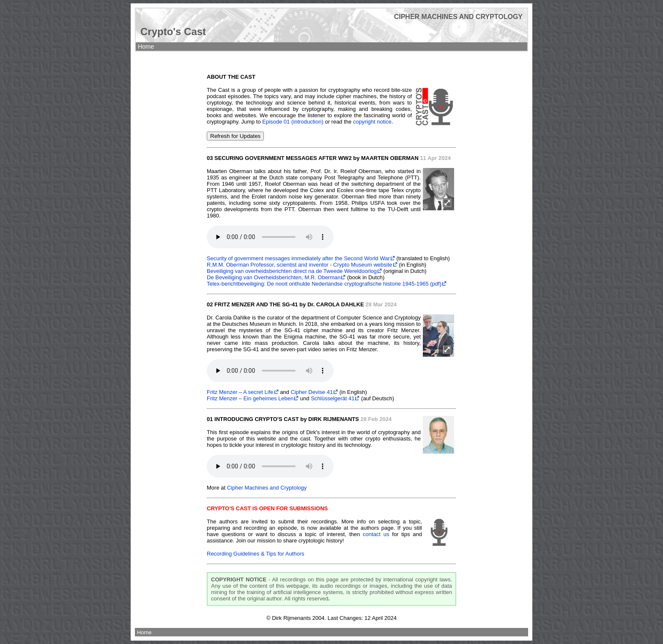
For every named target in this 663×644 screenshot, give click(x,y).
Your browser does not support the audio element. (270, 237)
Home (146, 47)
